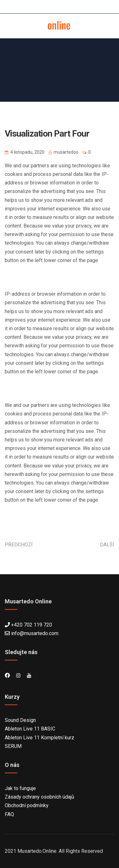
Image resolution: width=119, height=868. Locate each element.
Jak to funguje (20, 788)
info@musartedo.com (35, 633)
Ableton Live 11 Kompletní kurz (40, 738)
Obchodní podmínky (27, 805)
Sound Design (20, 720)
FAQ (9, 814)
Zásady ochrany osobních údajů (40, 797)
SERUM (13, 746)
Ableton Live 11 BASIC (30, 729)
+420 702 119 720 (32, 625)
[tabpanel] (60, 341)
